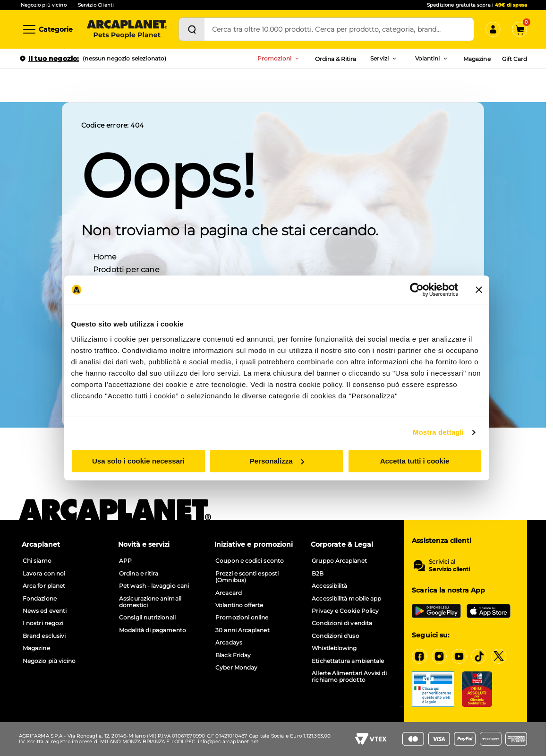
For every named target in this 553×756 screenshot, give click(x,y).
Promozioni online (242, 618)
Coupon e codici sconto (250, 561)
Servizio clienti (449, 569)
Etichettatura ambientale (348, 661)
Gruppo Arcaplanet (339, 561)
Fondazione (40, 599)
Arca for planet (44, 586)
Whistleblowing (334, 648)
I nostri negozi (43, 623)
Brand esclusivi (44, 636)
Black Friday (233, 655)
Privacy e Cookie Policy (345, 611)
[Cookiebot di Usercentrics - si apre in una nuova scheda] (417, 290)
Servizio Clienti (96, 5)
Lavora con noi (44, 574)
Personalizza (277, 461)
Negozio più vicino (44, 5)
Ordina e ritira (139, 574)
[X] (499, 656)
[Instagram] (439, 656)
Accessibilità (329, 586)
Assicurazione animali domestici (150, 602)
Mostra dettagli (438, 432)
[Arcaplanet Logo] (127, 29)
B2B (318, 574)
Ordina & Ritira (336, 59)
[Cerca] (192, 29)
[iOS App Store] (489, 611)
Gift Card (515, 59)
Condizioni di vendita (342, 623)
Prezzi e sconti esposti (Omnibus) (247, 577)
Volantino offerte (239, 605)
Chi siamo (37, 561)
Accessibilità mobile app (346, 599)
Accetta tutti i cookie (415, 461)
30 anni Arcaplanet (242, 630)
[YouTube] (459, 656)
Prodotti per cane (126, 269)
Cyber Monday (236, 668)
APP (125, 561)
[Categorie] (47, 29)
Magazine (477, 59)
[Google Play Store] (436, 611)
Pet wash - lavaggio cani (154, 586)
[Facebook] (419, 656)
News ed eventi (45, 611)
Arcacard (229, 593)
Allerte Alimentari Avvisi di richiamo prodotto (349, 677)
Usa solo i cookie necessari (138, 461)
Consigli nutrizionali (147, 618)
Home (105, 256)
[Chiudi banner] (479, 290)
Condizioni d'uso (335, 636)
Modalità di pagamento (153, 630)
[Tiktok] (479, 656)
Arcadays (229, 643)
